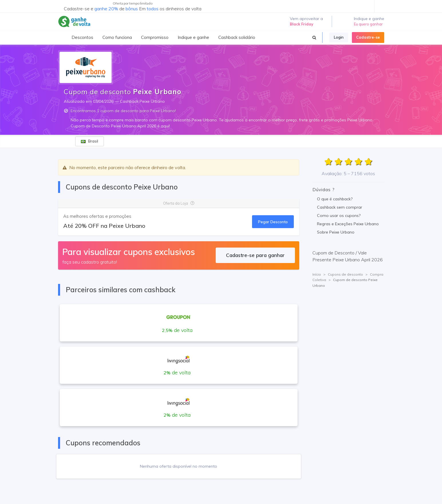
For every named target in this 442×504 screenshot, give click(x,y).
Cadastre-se (368, 37)
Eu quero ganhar (368, 24)
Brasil (90, 141)
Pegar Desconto (273, 222)
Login (339, 37)
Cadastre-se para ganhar (255, 255)
